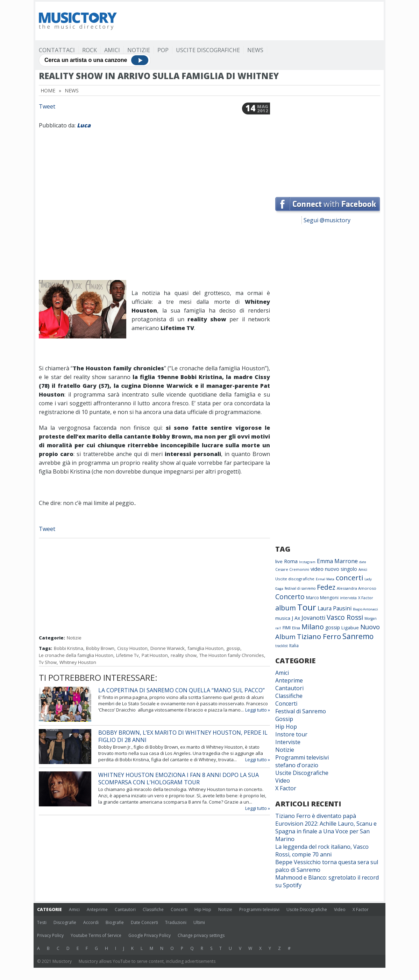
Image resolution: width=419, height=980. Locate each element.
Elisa (296, 628)
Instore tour (291, 734)
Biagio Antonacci (365, 609)
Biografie (115, 922)
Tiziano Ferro (319, 636)
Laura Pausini (335, 608)
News (255, 50)
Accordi (91, 922)
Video (283, 780)
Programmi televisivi (302, 757)
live (279, 561)
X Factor (366, 598)
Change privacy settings (201, 935)
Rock (90, 50)
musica (283, 618)
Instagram (307, 562)
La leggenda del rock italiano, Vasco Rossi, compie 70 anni (322, 850)
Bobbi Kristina (69, 648)
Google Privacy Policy (150, 935)
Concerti (286, 703)
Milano (313, 627)
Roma (291, 561)
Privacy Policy (50, 935)
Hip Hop (286, 727)
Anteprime (289, 680)
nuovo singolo (341, 569)
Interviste (288, 742)
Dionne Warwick (168, 648)
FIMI (287, 628)
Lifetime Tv (127, 655)
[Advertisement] (253, 21)
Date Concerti (144, 922)
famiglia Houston (205, 648)
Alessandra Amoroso (357, 588)
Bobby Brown (100, 648)
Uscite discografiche (295, 579)
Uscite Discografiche (208, 50)
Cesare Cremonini (292, 569)
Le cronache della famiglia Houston (76, 655)
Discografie (65, 922)
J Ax (296, 618)
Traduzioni (176, 922)
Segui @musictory (327, 220)
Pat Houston (155, 655)
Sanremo (358, 636)
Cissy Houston (132, 648)
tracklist (282, 646)
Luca (84, 125)
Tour (307, 607)
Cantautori (289, 688)
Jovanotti (313, 618)
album (286, 608)
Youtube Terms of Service (96, 935)
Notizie (139, 50)
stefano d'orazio (297, 765)
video (317, 569)
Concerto (290, 597)
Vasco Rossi (345, 617)
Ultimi (199, 922)
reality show (184, 655)
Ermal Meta (325, 579)
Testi (42, 922)
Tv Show (48, 662)
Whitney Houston (78, 662)
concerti (349, 577)
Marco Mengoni (322, 598)
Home (48, 90)
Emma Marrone (337, 561)
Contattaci (57, 50)
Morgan (371, 618)
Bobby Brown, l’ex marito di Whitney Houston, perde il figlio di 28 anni (183, 736)
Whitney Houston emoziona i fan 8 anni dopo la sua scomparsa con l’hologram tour (179, 779)
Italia (294, 646)
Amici (112, 50)
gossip (233, 648)
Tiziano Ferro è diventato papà (316, 816)
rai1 (278, 628)
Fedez (326, 587)
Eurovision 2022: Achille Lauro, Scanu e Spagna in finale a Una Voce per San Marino (326, 831)
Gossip (284, 719)
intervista (348, 598)
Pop (163, 50)
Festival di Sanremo (301, 711)
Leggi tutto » (258, 710)
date (363, 562)
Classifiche (289, 696)
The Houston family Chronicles (232, 655)
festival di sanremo (300, 588)
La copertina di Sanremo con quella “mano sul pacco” (182, 690)
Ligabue (350, 628)
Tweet (47, 106)
